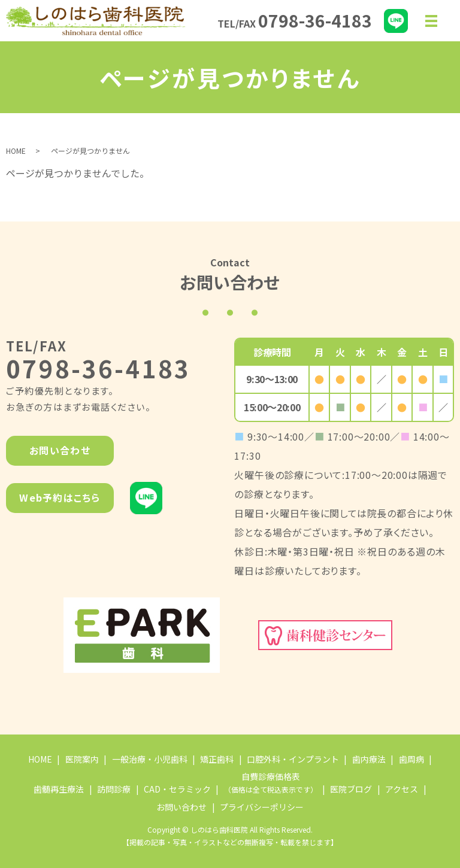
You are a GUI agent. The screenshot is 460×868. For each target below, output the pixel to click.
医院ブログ (351, 789)
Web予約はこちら (60, 497)
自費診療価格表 (271, 782)
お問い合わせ (60, 450)
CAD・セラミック (177, 789)
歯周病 (411, 759)
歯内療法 (369, 759)
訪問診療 (114, 789)
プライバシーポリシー (262, 807)
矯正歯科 (217, 759)
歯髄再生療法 (59, 789)
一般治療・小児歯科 (150, 759)
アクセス (402, 789)
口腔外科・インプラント (293, 759)
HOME (16, 151)
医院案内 (82, 759)
